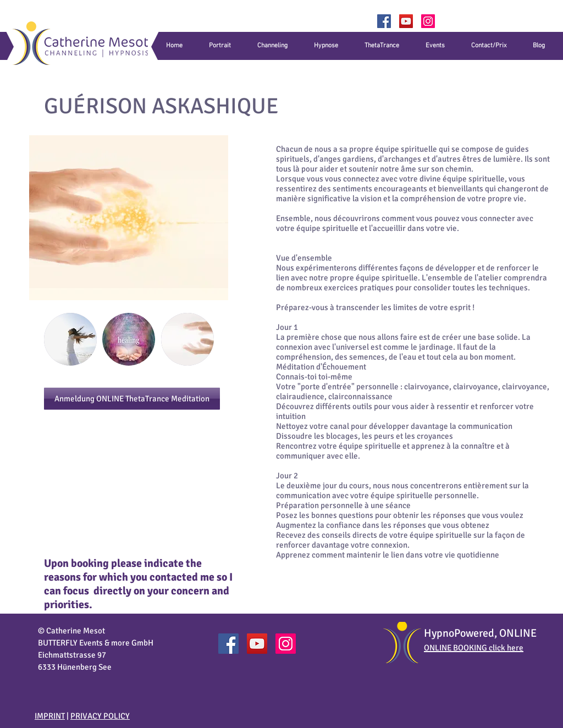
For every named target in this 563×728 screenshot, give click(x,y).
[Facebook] (384, 21)
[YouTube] (406, 21)
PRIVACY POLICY (100, 716)
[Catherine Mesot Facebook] (228, 644)
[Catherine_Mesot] (428, 21)
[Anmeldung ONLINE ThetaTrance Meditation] (132, 399)
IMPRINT (50, 716)
